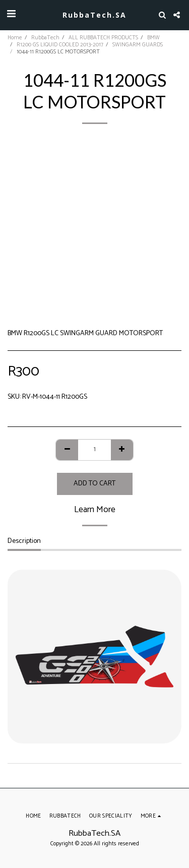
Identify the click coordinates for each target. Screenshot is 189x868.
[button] (11, 14)
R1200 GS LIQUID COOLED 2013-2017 (60, 45)
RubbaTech (45, 38)
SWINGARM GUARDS (138, 45)
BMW (153, 38)
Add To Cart (94, 484)
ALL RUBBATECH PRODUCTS (103, 38)
